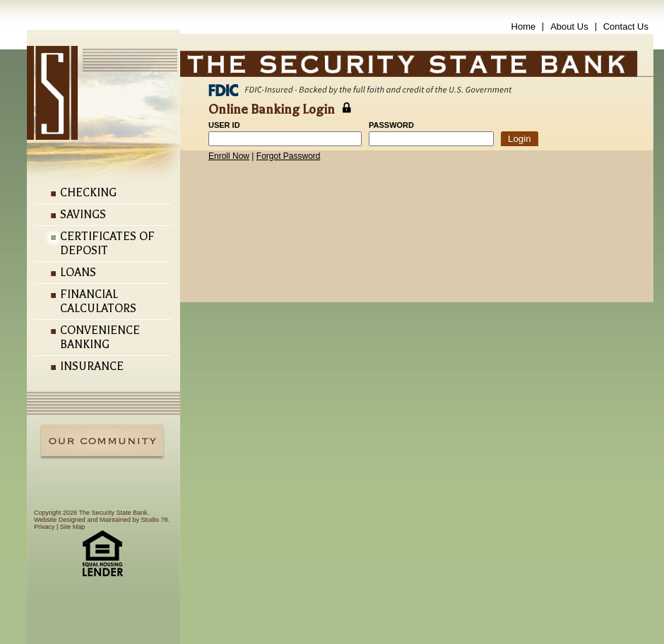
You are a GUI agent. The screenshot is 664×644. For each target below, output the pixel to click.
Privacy (45, 527)
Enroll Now (229, 156)
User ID (224, 125)
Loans (78, 273)
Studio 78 (154, 520)
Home (524, 27)
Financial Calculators (98, 302)
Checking (88, 193)
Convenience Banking (100, 338)
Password (391, 125)
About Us (569, 27)
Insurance (92, 366)
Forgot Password (289, 156)
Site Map (73, 527)
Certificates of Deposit (107, 244)
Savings (83, 215)
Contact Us (626, 27)
